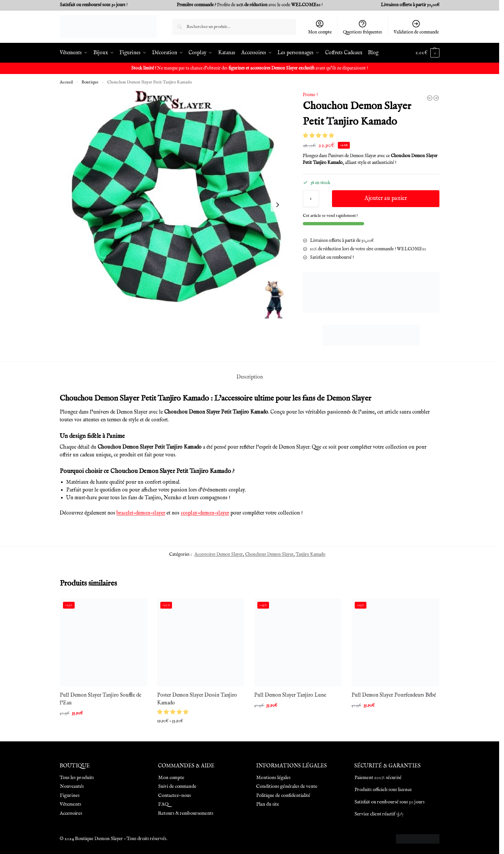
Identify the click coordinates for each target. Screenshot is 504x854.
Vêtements (70, 804)
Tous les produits (77, 778)
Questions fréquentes (363, 27)
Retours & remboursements (186, 813)
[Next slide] (277, 205)
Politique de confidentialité (283, 795)
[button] (319, 136)
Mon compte (320, 27)
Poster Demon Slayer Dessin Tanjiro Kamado (197, 699)
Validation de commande (416, 27)
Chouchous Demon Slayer (269, 554)
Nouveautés (72, 786)
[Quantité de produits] (311, 199)
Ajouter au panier (386, 198)
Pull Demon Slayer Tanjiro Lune (290, 695)
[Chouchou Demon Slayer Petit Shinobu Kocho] (436, 98)
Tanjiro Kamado (311, 554)
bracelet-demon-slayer (141, 513)
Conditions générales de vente (287, 786)
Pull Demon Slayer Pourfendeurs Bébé (394, 695)
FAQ (163, 804)
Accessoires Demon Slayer (219, 554)
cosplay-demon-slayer (205, 513)
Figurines (70, 795)
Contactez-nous (174, 795)
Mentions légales (273, 778)
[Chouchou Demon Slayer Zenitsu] (430, 98)
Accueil (66, 82)
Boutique (90, 82)
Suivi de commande (177, 786)
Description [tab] (250, 377)
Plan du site (268, 804)
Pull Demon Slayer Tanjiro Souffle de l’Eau (100, 699)
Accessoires (71, 813)
